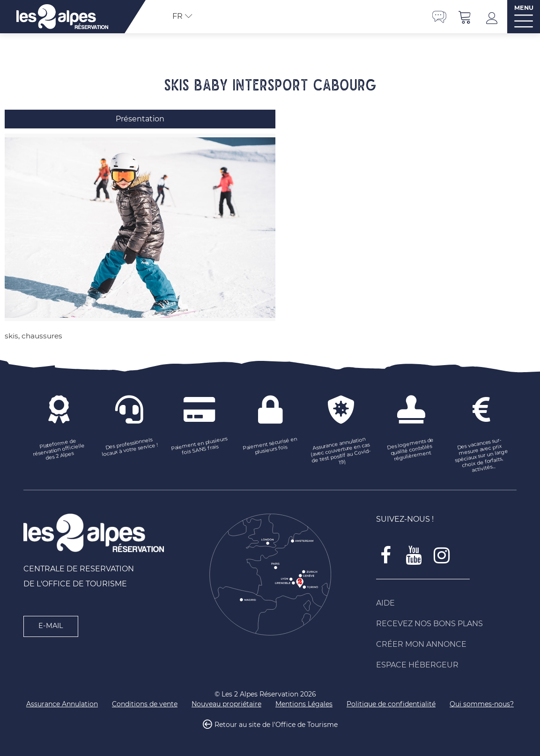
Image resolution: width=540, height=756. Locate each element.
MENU (524, 8)
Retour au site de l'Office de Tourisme (276, 725)
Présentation (140, 119)
